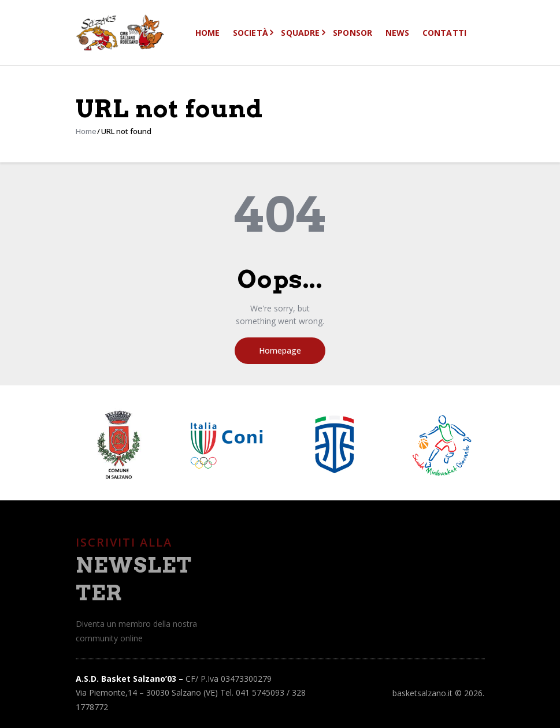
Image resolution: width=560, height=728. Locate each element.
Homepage (280, 350)
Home (86, 131)
